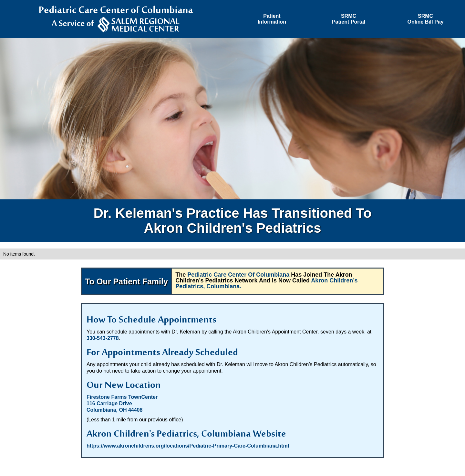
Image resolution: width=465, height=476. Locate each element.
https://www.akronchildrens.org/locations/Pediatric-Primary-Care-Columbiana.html (188, 446)
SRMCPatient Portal (349, 19)
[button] (272, 19)
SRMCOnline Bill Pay (426, 19)
